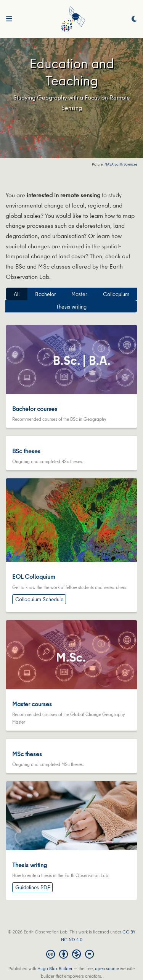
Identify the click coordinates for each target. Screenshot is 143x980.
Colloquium (116, 294)
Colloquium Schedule (39, 599)
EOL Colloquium (34, 576)
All (17, 294)
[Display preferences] (134, 19)
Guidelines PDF (33, 887)
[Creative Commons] (71, 954)
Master (79, 294)
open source (107, 968)
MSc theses (27, 754)
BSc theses (26, 451)
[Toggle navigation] (9, 19)
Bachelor (46, 294)
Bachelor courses (35, 409)
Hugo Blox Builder (55, 968)
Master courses (32, 704)
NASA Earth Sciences (121, 164)
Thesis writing (71, 307)
